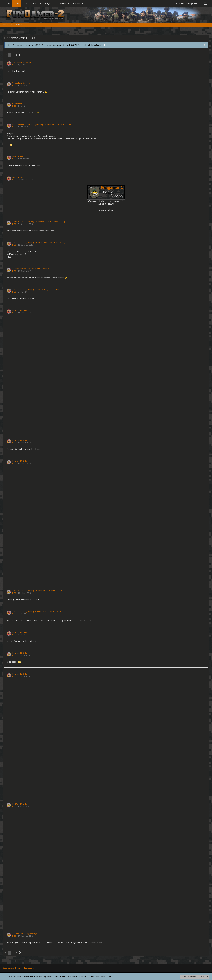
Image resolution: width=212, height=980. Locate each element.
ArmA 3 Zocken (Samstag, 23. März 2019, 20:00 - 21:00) (36, 290)
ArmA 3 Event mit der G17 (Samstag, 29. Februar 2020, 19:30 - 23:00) (42, 124)
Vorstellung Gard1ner (21, 83)
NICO (14, 65)
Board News (18, 156)
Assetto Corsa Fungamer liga (25, 934)
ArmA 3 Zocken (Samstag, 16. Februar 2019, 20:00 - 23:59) (37, 591)
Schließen (205, 977)
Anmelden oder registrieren (187, 3)
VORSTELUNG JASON (22, 62)
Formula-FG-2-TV (20, 310)
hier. (106, 45)
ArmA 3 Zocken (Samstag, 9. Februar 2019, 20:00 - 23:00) (37, 612)
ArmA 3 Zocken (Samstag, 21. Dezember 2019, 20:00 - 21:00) (39, 222)
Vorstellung (17, 104)
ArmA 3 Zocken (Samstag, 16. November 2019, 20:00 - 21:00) (39, 243)
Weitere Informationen (190, 977)
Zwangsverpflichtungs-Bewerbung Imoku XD (31, 269)
